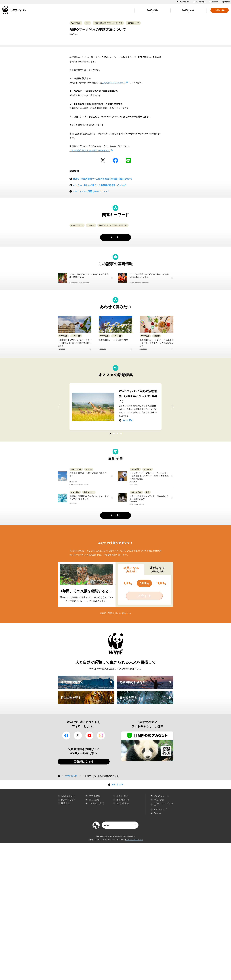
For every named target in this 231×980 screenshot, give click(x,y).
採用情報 (65, 803)
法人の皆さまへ (201, 2)
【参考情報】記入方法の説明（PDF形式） (90, 151)
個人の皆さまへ (185, 2)
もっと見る (115, 237)
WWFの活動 (152, 10)
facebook (115, 160)
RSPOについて (133, 23)
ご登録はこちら (84, 761)
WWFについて (188, 10)
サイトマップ (160, 809)
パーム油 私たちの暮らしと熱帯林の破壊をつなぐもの (100, 185)
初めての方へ (123, 796)
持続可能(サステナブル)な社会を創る (108, 23)
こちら (129, 613)
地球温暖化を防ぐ (87, 684)
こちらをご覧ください (134, 840)
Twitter (103, 160)
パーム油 (91, 225)
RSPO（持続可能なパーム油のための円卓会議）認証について (103, 179)
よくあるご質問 (96, 803)
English (157, 813)
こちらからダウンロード (113, 83)
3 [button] (117, 434)
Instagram (101, 736)
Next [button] (175, 407)
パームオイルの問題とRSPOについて (91, 191)
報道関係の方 (123, 800)
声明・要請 (159, 800)
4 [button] (121, 434)
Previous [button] (56, 407)
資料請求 (215, 2)
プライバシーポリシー (163, 805)
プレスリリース (161, 796)
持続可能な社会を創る (146, 684)
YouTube (89, 736)
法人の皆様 (94, 800)
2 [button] (114, 434)
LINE (128, 160)
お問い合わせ (123, 803)
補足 (88, 23)
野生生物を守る (87, 700)
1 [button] (110, 434)
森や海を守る (146, 700)
